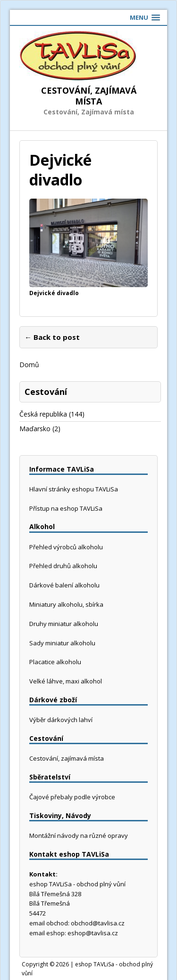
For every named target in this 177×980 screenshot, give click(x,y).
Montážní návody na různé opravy (79, 835)
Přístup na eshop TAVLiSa (66, 508)
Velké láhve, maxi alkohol (66, 681)
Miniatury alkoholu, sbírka (66, 604)
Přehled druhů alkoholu (63, 566)
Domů (29, 365)
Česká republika (43, 414)
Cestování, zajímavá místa (67, 758)
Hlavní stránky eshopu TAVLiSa (74, 489)
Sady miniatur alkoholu (62, 643)
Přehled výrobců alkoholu (66, 547)
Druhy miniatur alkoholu (64, 624)
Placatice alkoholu (55, 662)
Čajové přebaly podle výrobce (72, 797)
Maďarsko (35, 429)
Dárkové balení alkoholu (64, 585)
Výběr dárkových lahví (61, 720)
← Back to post (52, 337)
